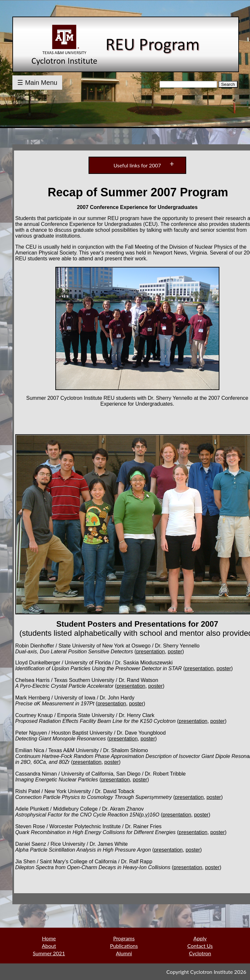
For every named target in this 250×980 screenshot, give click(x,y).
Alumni (124, 953)
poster (175, 652)
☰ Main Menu (37, 83)
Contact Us (200, 946)
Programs (124, 938)
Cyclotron (200, 953)
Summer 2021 (49, 953)
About (49, 946)
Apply (200, 938)
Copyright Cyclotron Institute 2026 (206, 972)
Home (49, 938)
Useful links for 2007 (137, 165)
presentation (150, 652)
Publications (124, 946)
